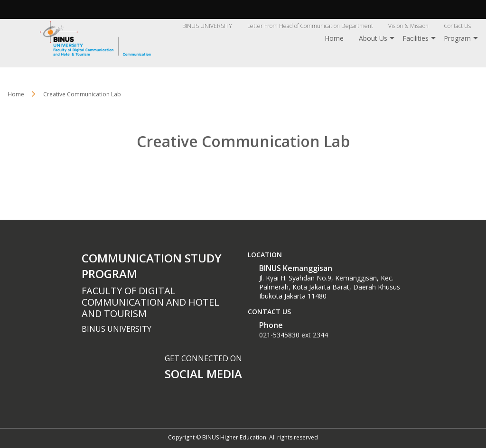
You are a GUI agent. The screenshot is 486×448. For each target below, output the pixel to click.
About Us (373, 38)
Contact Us (457, 26)
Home (334, 38)
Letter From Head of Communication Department (310, 26)
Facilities (416, 38)
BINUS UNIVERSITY (207, 26)
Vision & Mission (408, 26)
